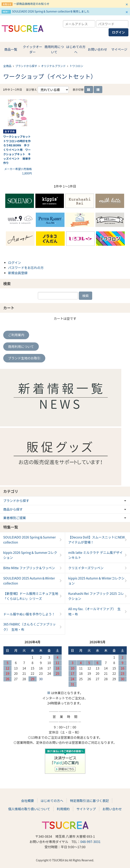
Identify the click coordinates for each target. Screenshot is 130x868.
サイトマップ (86, 809)
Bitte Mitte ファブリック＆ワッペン (29, 568)
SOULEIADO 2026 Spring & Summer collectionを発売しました (51, 11)
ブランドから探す (26, 66)
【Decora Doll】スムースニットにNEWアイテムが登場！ (97, 540)
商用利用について (54, 49)
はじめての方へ (76, 49)
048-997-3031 (90, 842)
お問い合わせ (97, 49)
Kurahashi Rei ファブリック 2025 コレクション (96, 596)
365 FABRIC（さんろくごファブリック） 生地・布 (30, 627)
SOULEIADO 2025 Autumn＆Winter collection (29, 581)
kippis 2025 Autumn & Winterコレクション (96, 581)
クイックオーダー (33, 49)
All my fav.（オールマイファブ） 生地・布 (95, 611)
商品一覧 (11, 49)
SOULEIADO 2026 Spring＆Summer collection (30, 540)
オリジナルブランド (53, 66)
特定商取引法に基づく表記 (89, 801)
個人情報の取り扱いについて (29, 809)
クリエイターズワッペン (86, 568)
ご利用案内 (16, 335)
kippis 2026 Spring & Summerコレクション (30, 555)
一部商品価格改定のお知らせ (31, 4)
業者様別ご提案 (15, 518)
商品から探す (13, 509)
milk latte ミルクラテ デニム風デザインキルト (96, 555)
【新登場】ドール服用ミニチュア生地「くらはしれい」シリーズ (31, 596)
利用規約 (63, 809)
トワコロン (76, 66)
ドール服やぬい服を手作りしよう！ (29, 614)
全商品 (7, 66)
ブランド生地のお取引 (24, 358)
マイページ (119, 49)
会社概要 (27, 801)
